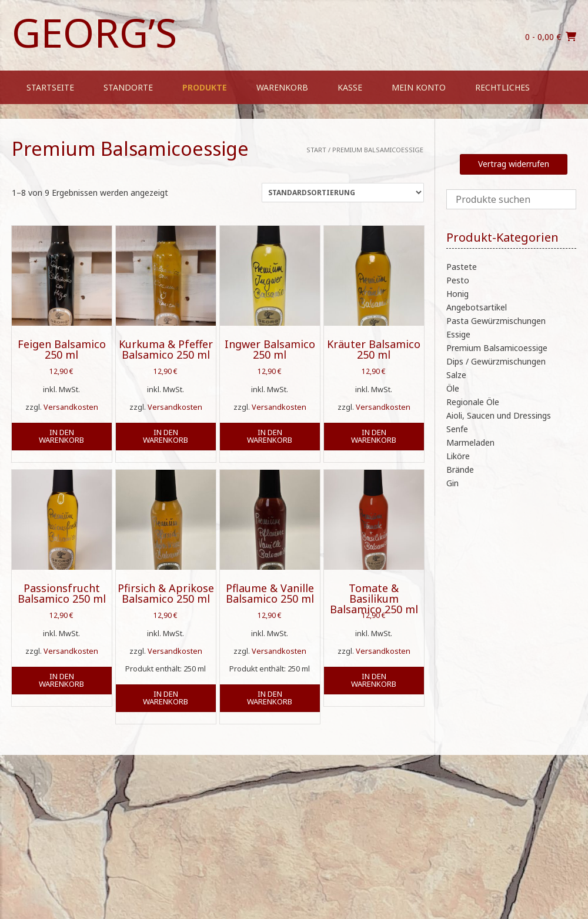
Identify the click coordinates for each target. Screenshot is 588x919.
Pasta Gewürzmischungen (496, 321)
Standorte (128, 87)
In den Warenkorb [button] (61, 436)
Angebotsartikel (477, 307)
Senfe (457, 429)
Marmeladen (470, 442)
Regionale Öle (473, 402)
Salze (456, 375)
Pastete (462, 267)
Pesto (458, 280)
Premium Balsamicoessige (497, 348)
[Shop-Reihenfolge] (343, 193)
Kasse (350, 87)
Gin (452, 483)
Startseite (50, 87)
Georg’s (94, 32)
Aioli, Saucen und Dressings (499, 415)
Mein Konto (419, 87)
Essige (458, 334)
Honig (457, 294)
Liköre (458, 456)
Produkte (205, 87)
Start (316, 150)
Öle (453, 388)
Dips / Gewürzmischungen (496, 361)
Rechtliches (502, 87)
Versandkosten (71, 407)
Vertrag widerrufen (514, 164)
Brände (460, 469)
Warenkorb (282, 87)
